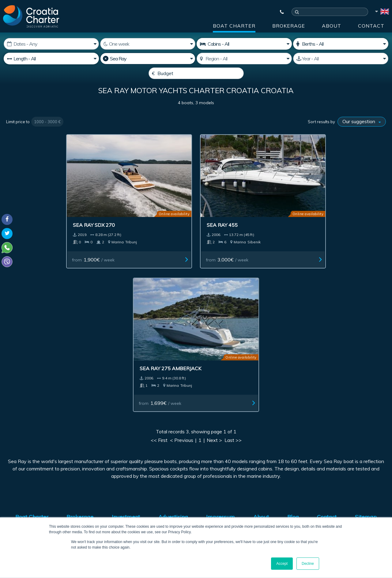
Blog (293, 364)
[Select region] (244, 59)
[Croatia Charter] (31, 16)
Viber (9, 490)
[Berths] (341, 44)
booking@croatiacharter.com (34, 501)
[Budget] (196, 73)
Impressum (221, 364)
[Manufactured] (341, 59)
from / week (82, 250)
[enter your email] (178, 432)
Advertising (173, 364)
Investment (126, 364)
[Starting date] (51, 44)
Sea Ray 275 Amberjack (284, 215)
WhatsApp (15, 483)
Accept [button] (282, 564)
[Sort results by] (362, 136)
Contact (371, 26)
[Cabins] (244, 44)
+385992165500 (29, 476)
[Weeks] (148, 44)
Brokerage (289, 26)
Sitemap (366, 364)
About (332, 26)
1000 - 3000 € (47, 136)
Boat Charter (234, 26)
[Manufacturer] (148, 59)
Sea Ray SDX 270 (81, 215)
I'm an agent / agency (156, 448)
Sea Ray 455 (172, 215)
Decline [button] (308, 564)
